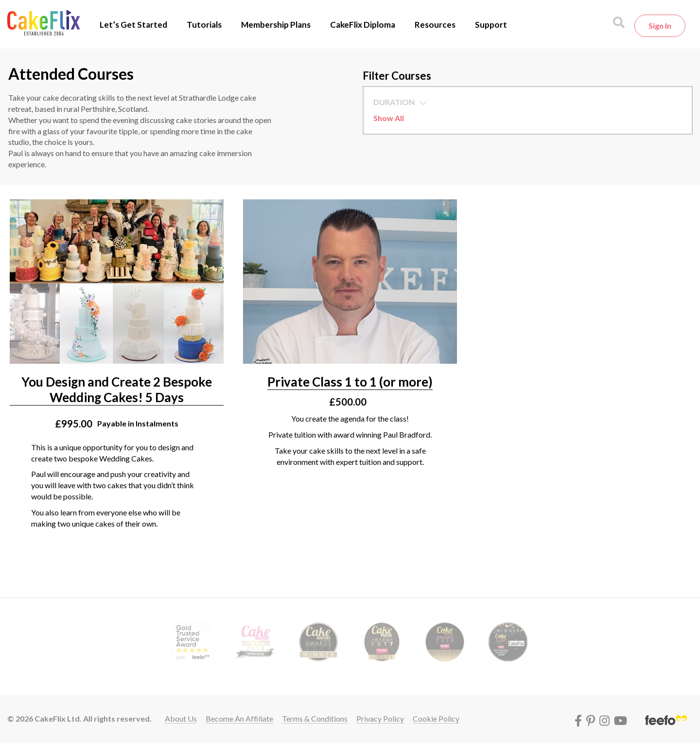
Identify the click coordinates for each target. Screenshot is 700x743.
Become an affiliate (239, 718)
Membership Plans (276, 25)
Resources (435, 25)
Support (491, 25)
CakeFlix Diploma (363, 25)
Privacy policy (380, 718)
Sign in (660, 26)
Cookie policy (436, 718)
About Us (181, 718)
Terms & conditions (315, 718)
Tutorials (204, 25)
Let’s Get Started (133, 25)
